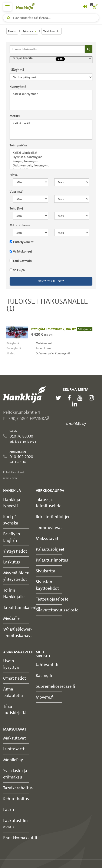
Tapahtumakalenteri (22, 607)
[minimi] (30, 182)
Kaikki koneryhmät (51, 94)
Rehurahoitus (16, 799)
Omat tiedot (15, 678)
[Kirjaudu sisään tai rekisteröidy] (85, 7)
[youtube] (81, 398)
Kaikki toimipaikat (51, 153)
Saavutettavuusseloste (57, 610)
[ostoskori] (95, 7)
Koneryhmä (18, 87)
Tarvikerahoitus (18, 788)
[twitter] (59, 398)
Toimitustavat (49, 527)
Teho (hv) (16, 208)
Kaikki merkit (51, 123)
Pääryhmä (17, 70)
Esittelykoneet (22, 242)
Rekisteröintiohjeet (54, 516)
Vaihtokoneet (21, 251)
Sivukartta (46, 571)
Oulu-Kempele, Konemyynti (51, 165)
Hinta (14, 175)
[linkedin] (76, 404)
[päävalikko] (7, 7)
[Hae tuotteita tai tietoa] (51, 18)
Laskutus (12, 562)
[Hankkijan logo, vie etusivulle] (28, 6)
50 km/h (17, 270)
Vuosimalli (17, 192)
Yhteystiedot (15, 551)
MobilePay (13, 760)
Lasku (9, 810)
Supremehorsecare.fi (55, 686)
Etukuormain (21, 261)
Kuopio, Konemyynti (51, 161)
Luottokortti (14, 749)
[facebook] (70, 398)
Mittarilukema (20, 225)
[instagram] (92, 398)
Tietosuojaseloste (52, 599)
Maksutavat (47, 538)
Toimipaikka (18, 145)
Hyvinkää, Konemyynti (51, 157)
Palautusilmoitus (52, 560)
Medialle (11, 618)
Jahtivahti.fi (47, 664)
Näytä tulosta (51, 281)
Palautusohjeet (50, 549)
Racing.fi (44, 675)
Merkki (15, 116)
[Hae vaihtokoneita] (47, 49)
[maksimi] (72, 182)
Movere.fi (45, 697)
